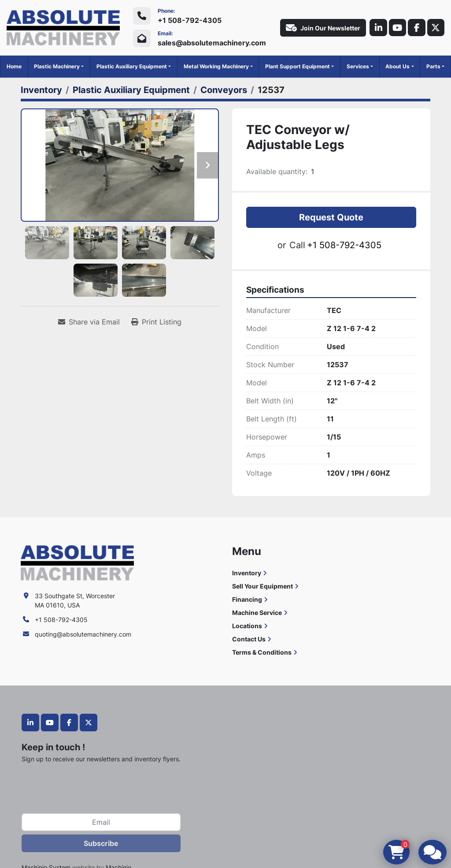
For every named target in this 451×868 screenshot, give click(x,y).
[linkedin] (377, 28)
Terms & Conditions (262, 652)
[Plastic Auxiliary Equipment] (131, 90)
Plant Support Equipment (298, 66)
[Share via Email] (89, 322)
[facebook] (416, 28)
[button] (59, 67)
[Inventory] (41, 90)
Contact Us (249, 639)
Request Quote (331, 217)
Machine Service (257, 613)
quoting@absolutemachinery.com (83, 634)
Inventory (247, 573)
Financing (247, 599)
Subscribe (101, 843)
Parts (433, 66)
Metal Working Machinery (216, 66)
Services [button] (358, 66)
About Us (397, 66)
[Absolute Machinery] (77, 562)
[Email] (101, 822)
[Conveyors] (224, 90)
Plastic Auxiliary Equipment (132, 66)
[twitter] (436, 28)
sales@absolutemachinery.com (212, 43)
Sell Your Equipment (262, 586)
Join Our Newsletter (322, 28)
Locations (247, 626)
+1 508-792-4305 (190, 20)
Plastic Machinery (57, 66)
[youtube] (397, 28)
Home (14, 66)
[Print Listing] (156, 322)
